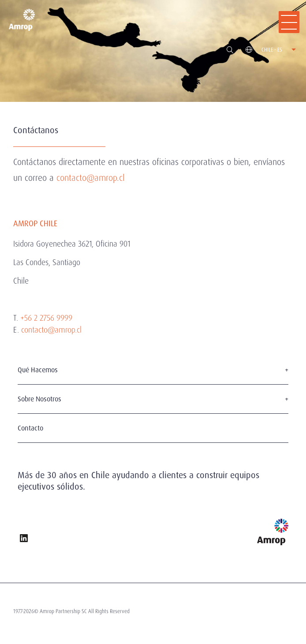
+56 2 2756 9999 (46, 318)
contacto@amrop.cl (90, 178)
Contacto (30, 428)
